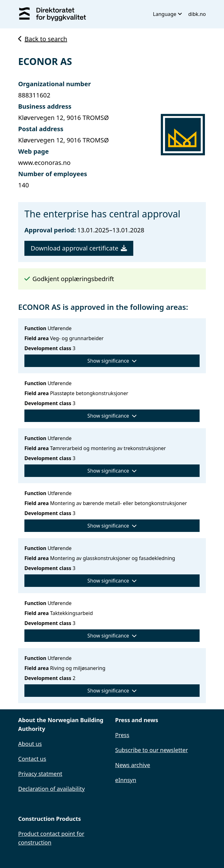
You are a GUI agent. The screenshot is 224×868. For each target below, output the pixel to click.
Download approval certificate (79, 248)
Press (122, 735)
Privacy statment (40, 774)
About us (30, 744)
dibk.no (197, 14)
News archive (133, 765)
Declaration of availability (51, 789)
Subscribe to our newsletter (152, 750)
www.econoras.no (44, 163)
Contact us (32, 759)
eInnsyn (126, 780)
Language (168, 14)
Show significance (112, 361)
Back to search (43, 39)
